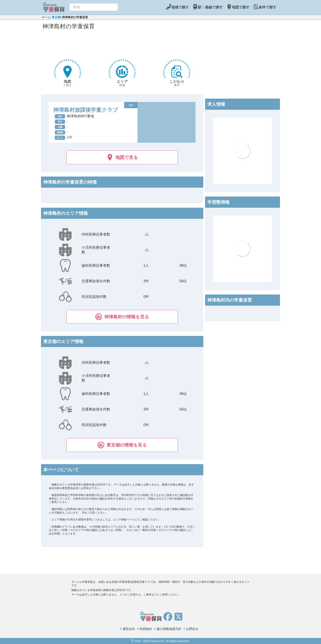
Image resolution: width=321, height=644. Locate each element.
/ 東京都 (55, 17)
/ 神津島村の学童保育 (74, 17)
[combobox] (94, 7)
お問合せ (192, 629)
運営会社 (129, 629)
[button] (122, 317)
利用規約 (146, 629)
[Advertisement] (122, 44)
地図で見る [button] (122, 157)
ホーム (46, 17)
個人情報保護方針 (169, 629)
